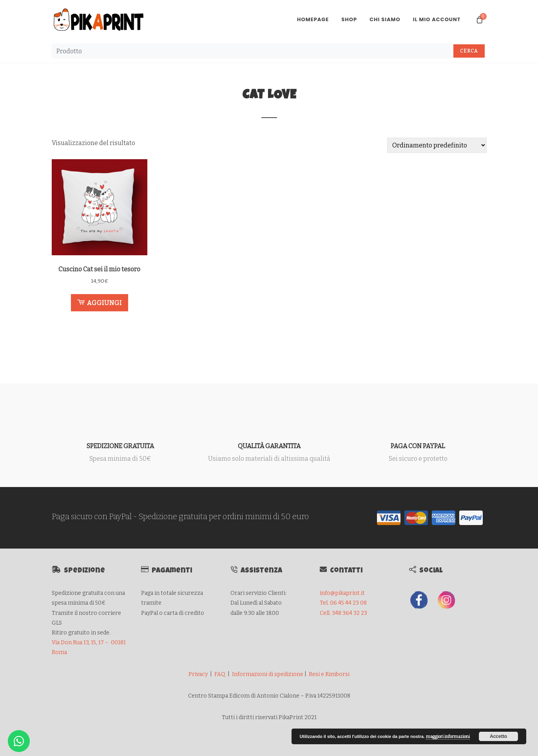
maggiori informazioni (448, 737)
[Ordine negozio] (437, 145)
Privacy (198, 674)
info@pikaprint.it (342, 593)
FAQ (220, 674)
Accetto (498, 736)
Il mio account (437, 19)
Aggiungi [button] (100, 302)
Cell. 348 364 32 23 (343, 613)
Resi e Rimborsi (329, 674)
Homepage (313, 19)
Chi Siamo (385, 19)
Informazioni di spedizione (268, 674)
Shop (349, 19)
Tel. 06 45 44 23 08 (343, 603)
